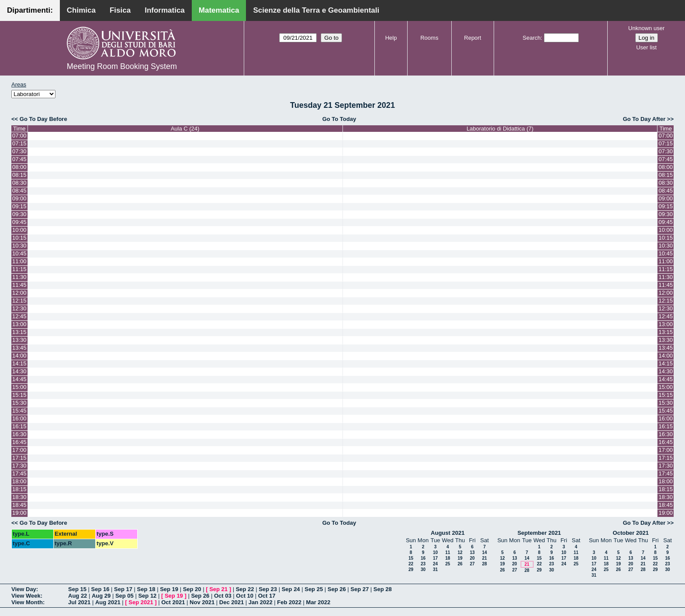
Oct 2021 (173, 602)
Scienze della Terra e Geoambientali (316, 10)
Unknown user (646, 28)
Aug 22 (78, 596)
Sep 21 (218, 589)
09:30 (19, 214)
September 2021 (539, 533)
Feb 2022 (289, 602)
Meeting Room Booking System (122, 66)
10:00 (19, 230)
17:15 (19, 458)
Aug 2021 (108, 602)
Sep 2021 (141, 602)
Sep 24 (291, 589)
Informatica (165, 10)
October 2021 (631, 533)
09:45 (19, 222)
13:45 (19, 348)
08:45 (19, 191)
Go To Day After (644, 119)
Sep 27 (360, 589)
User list (646, 47)
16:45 (19, 442)
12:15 (19, 301)
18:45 (19, 505)
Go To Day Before (43, 119)
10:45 (19, 253)
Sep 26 (337, 589)
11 (448, 552)
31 (435, 570)
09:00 (19, 198)
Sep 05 (125, 596)
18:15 (19, 489)
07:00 (19, 136)
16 (423, 558)
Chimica (81, 10)
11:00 (19, 261)
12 (460, 552)
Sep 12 (147, 596)
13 (472, 552)
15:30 (19, 403)
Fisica (120, 10)
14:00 (19, 356)
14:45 (19, 379)
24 (435, 564)
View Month (27, 602)
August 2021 (448, 533)
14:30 (19, 371)
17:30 (19, 466)
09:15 (19, 206)
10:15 (19, 238)
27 (472, 564)
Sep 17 (123, 589)
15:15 (19, 395)
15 (411, 558)
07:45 (19, 159)
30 (423, 570)
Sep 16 (100, 589)
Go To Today (339, 119)
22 (411, 564)
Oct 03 (223, 596)
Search (531, 38)
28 (484, 564)
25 (448, 564)
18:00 (19, 481)
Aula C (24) (185, 129)
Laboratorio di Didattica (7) (500, 129)
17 (435, 558)
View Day (24, 589)
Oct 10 (245, 596)
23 (423, 564)
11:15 (19, 269)
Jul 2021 (79, 602)
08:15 (19, 175)
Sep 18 (146, 589)
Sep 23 (268, 589)
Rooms (429, 38)
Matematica (219, 10)
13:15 (19, 332)
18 (448, 558)
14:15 (19, 363)
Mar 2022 (318, 602)
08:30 (19, 183)
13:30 (19, 340)
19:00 (19, 513)
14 (484, 552)
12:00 (19, 293)
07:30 (19, 151)
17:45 (19, 473)
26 (460, 564)
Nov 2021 (202, 602)
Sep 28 (383, 589)
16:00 (19, 418)
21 (484, 558)
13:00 (19, 324)
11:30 (19, 277)
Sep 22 (245, 589)
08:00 (19, 167)
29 (411, 570)
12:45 (19, 316)
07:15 (19, 143)
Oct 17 (267, 596)
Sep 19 (169, 589)
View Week (26, 596)
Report (472, 38)
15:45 (19, 411)
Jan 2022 (261, 602)
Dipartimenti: (30, 10)
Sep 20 (192, 589)
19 (460, 558)
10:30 (19, 246)
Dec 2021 (232, 602)
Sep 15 (77, 589)
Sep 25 (314, 589)
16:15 (19, 426)
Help (391, 38)
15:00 (19, 387)
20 (472, 558)
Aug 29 (101, 596)
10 (435, 552)
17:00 (19, 450)
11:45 (19, 285)
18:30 (19, 497)
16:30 (19, 434)
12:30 (19, 308)
